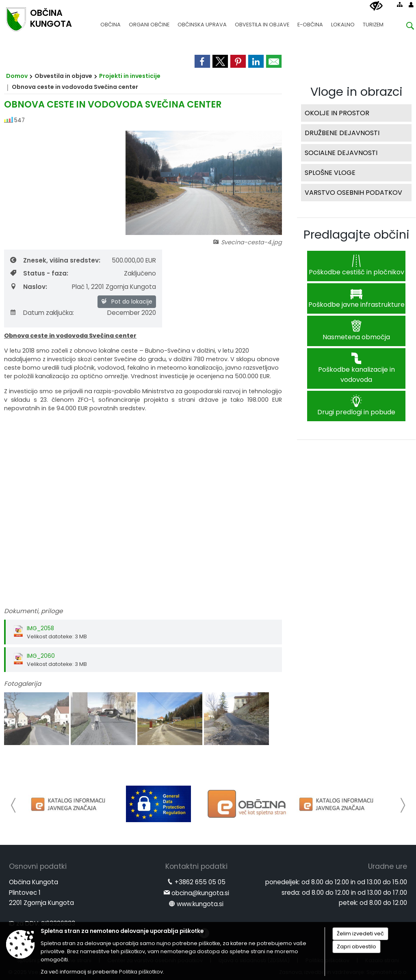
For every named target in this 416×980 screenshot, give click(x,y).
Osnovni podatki (38, 866)
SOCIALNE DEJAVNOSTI (341, 153)
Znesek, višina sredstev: (55, 260)
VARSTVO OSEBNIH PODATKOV (353, 193)
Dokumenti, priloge (33, 611)
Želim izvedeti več (360, 934)
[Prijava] (411, 4)
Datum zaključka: (42, 313)
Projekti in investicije (130, 76)
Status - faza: (39, 273)
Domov (17, 76)
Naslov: (29, 287)
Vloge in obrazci (356, 92)
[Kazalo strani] (400, 4)
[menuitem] (110, 21)
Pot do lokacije (127, 302)
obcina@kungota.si (200, 893)
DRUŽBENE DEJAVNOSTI (342, 133)
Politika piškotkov (141, 972)
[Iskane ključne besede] (404, 27)
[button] (14, 805)
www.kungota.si (200, 904)
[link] (202, 61)
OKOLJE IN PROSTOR (337, 113)
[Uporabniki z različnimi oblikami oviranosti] (376, 6)
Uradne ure (388, 866)
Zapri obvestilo (356, 947)
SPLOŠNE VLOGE (330, 173)
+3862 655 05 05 (200, 882)
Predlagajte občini (356, 235)
